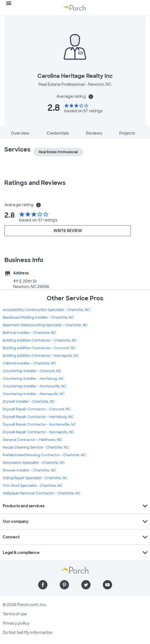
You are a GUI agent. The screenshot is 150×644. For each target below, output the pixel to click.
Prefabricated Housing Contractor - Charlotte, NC (44, 455)
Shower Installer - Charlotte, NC (29, 470)
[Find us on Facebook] (43, 585)
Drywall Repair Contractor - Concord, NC (37, 409)
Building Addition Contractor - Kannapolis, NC (41, 356)
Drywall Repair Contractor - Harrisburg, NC (38, 417)
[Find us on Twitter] (86, 585)
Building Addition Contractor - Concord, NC (39, 348)
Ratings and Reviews (35, 183)
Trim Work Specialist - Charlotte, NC (33, 486)
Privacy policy (16, 623)
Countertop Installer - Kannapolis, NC (34, 394)
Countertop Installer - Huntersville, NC (35, 386)
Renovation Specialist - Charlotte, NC (34, 463)
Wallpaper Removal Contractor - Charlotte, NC (42, 493)
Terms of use (15, 614)
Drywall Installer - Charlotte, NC (29, 402)
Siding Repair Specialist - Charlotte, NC (35, 478)
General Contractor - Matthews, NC (32, 440)
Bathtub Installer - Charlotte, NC (29, 333)
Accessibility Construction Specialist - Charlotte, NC (46, 310)
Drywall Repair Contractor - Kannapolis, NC (38, 432)
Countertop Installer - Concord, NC (32, 371)
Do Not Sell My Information (28, 633)
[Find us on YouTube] (107, 585)
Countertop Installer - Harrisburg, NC (33, 379)
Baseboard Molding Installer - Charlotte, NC (38, 317)
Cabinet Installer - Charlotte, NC (29, 363)
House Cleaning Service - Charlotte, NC (36, 447)
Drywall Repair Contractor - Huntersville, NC (39, 425)
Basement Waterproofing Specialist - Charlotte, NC (45, 325)
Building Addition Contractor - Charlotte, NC (40, 340)
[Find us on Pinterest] (64, 585)
